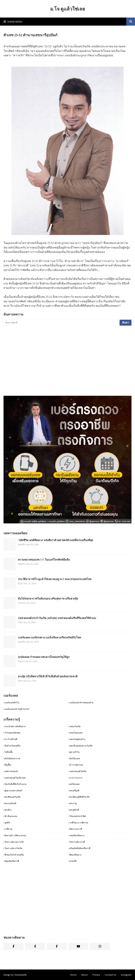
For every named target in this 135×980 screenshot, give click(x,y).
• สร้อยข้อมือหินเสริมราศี (79, 848)
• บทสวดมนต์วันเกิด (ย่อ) (15, 778)
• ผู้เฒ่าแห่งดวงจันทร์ (13, 791)
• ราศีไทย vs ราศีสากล (78, 823)
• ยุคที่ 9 (7, 823)
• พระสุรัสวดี (74, 810)
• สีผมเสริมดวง (75, 855)
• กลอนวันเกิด (74, 726)
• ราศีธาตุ (8, 829)
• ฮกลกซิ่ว (73, 861)
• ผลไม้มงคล (74, 784)
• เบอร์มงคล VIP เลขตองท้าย (81, 703)
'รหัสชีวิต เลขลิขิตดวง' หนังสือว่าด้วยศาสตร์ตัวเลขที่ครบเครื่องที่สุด (56, 540)
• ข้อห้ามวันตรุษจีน (12, 746)
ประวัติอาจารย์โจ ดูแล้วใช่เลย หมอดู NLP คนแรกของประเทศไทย (55, 579)
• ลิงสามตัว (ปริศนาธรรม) (15, 835)
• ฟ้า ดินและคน (10, 816)
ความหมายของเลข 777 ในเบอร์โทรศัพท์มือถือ (44, 560)
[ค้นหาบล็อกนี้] (61, 323)
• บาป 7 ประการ (75, 778)
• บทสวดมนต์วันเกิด (77, 771)
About (84, 975)
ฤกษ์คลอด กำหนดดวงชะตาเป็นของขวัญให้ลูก (44, 657)
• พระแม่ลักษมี (10, 803)
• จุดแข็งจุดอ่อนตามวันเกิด (80, 746)
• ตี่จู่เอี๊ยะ (7, 765)
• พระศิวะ (8, 810)
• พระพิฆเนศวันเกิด (12, 797)
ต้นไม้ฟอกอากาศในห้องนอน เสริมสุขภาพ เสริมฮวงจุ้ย (48, 599)
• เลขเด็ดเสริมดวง (76, 835)
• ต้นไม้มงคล (74, 758)
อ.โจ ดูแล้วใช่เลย (68, 9)
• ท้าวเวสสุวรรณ (76, 765)
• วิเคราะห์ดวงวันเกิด (13, 848)
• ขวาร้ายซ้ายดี (10, 739)
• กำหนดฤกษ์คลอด (12, 733)
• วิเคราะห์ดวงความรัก (14, 842)
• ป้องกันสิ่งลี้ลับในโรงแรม (15, 784)
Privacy (96, 975)
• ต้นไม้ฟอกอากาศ (12, 758)
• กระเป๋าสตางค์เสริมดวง (15, 726)
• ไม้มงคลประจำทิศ (77, 816)
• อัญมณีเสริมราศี (11, 861)
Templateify (20, 975)
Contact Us (110, 975)
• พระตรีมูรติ (74, 791)
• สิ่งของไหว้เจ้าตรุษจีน (14, 855)
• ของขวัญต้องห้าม (77, 739)
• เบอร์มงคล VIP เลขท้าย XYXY (16, 709)
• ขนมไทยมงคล (75, 733)
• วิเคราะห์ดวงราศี (77, 842)
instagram (126, 975)
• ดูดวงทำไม (74, 752)
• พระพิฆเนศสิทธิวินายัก (79, 797)
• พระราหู (73, 803)
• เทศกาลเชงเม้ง (11, 771)
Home (73, 975)
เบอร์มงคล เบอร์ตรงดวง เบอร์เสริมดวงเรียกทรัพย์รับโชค (49, 637)
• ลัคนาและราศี (75, 829)
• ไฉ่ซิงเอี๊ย (8, 752)
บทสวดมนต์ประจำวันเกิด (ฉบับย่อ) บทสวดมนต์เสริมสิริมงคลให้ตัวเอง (57, 618)
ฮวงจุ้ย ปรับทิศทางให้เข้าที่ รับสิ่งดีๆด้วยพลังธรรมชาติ (48, 676)
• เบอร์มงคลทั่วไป (11, 703)
